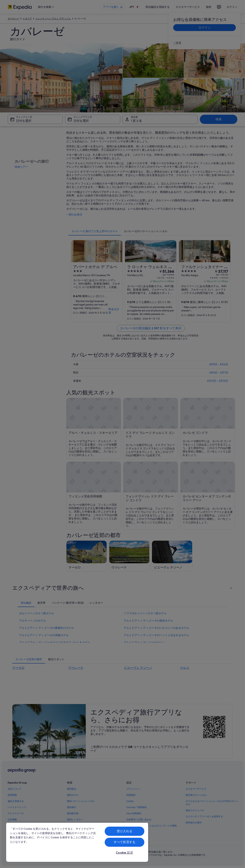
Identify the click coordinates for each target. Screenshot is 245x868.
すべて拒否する (125, 842)
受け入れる (125, 831)
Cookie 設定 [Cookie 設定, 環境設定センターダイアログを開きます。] (124, 853)
